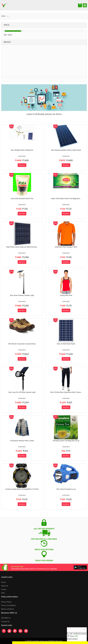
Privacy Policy (6, 602)
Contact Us (5, 621)
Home (3, 582)
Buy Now (22, 165)
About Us (5, 586)
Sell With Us (6, 618)
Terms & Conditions (9, 605)
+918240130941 (80, 634)
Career (4, 589)
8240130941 (72, 639)
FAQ (3, 593)
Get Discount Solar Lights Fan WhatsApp (27, 643)
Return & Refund (7, 609)
